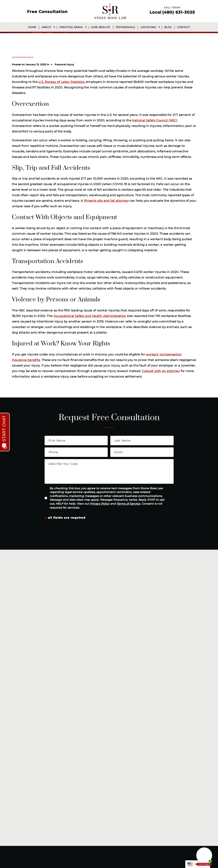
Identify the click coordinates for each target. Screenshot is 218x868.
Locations (148, 27)
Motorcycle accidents (165, 621)
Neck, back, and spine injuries (111, 637)
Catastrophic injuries (104, 629)
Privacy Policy (100, 504)
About (46, 27)
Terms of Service (128, 504)
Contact (184, 27)
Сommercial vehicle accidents (172, 613)
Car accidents (99, 605)
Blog (168, 27)
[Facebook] (96, 838)
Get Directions (63, 801)
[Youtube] (120, 838)
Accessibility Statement (141, 864)
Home (32, 27)
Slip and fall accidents (165, 645)
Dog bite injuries (161, 605)
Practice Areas (71, 27)
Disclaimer (89, 864)
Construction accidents (106, 621)
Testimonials (125, 27)
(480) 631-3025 (179, 12)
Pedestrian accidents (165, 637)
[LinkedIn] (111, 838)
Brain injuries (98, 645)
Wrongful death (101, 654)
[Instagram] (103, 838)
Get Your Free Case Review (115, 667)
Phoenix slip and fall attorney (106, 201)
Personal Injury (64, 64)
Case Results (101, 27)
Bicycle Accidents (162, 629)
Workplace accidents (105, 613)
